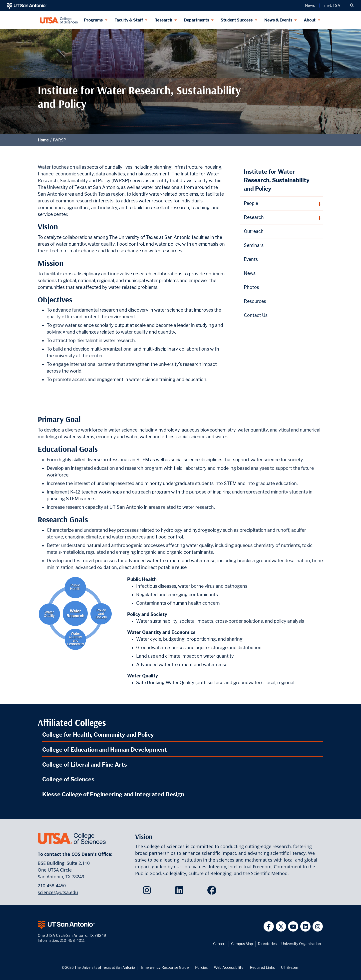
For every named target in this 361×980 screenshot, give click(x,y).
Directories (267, 944)
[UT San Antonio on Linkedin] (305, 926)
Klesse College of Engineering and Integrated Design (113, 794)
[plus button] (282, 203)
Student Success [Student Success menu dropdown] (237, 20)
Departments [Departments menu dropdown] (196, 20)
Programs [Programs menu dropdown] (93, 20)
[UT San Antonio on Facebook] (269, 926)
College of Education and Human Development (105, 749)
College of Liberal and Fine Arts (85, 764)
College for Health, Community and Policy (98, 735)
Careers (220, 944)
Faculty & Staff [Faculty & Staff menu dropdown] (129, 20)
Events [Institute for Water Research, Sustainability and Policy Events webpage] (251, 259)
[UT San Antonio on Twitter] (281, 926)
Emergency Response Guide (165, 967)
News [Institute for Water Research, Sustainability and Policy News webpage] (250, 273)
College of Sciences (68, 779)
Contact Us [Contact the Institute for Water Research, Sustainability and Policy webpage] (256, 315)
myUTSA (332, 5)
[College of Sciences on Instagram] (148, 892)
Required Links (262, 967)
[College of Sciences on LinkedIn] (180, 892)
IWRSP (60, 140)
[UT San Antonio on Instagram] (318, 926)
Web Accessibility (229, 967)
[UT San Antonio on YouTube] (293, 926)
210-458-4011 (72, 940)
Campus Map (242, 944)
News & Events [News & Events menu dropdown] (278, 20)
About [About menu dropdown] (310, 20)
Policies (201, 967)
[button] (352, 5)
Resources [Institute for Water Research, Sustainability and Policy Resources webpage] (255, 301)
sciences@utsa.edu (58, 892)
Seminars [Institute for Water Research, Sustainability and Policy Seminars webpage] (254, 245)
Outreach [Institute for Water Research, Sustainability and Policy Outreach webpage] (254, 231)
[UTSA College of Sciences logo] (59, 20)
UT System (290, 967)
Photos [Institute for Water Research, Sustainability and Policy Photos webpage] (251, 287)
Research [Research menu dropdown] (163, 20)
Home (43, 140)
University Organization (301, 944)
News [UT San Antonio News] (310, 5)
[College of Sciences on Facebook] (213, 892)
